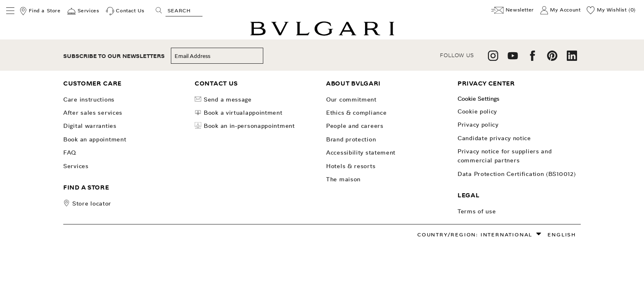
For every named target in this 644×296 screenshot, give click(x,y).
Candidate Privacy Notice (494, 138)
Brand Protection (351, 139)
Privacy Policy (478, 125)
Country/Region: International (475, 235)
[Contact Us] (125, 11)
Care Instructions (89, 99)
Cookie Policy (477, 111)
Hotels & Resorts (351, 166)
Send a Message (223, 99)
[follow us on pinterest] (552, 59)
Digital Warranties (90, 126)
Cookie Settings (478, 99)
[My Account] (560, 10)
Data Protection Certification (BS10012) (517, 174)
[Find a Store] (40, 11)
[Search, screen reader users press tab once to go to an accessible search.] (184, 10)
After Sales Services (93, 113)
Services (76, 166)
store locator (92, 203)
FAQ (70, 153)
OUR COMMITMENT (351, 99)
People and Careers (355, 126)
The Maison (343, 179)
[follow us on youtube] (513, 59)
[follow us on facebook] (532, 59)
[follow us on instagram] (493, 59)
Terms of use (477, 211)
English (562, 235)
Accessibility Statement (361, 153)
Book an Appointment (95, 139)
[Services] (83, 11)
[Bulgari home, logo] (322, 34)
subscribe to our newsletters (114, 56)
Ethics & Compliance (356, 113)
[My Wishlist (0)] (611, 10)
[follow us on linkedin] (572, 59)
